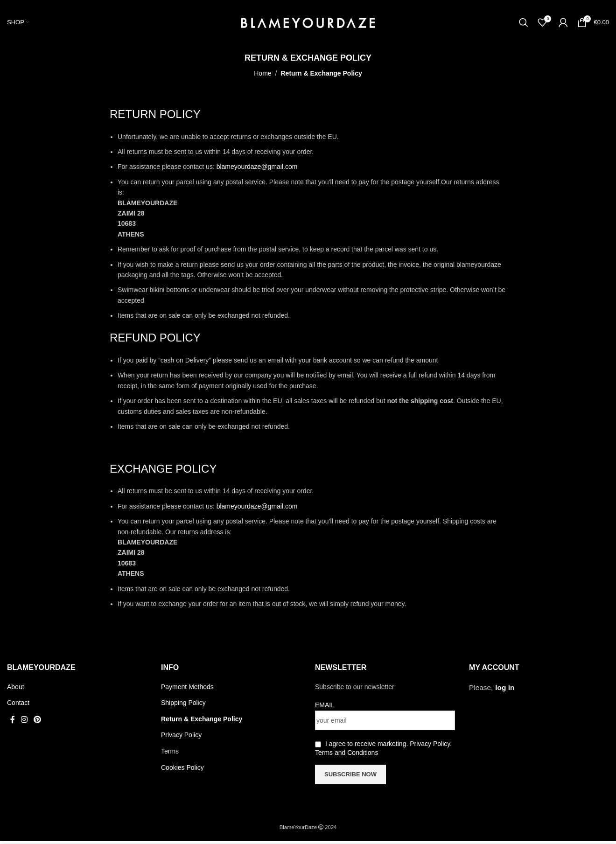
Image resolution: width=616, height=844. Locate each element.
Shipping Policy (183, 705)
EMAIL (325, 708)
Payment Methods (187, 690)
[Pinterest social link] (38, 722)
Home (262, 76)
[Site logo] (308, 23)
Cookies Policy (182, 770)
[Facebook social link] (12, 722)
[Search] (524, 24)
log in (505, 690)
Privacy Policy (181, 738)
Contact (18, 705)
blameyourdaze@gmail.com (257, 169)
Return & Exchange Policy (202, 722)
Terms (170, 754)
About (16, 690)
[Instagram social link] (24, 722)
